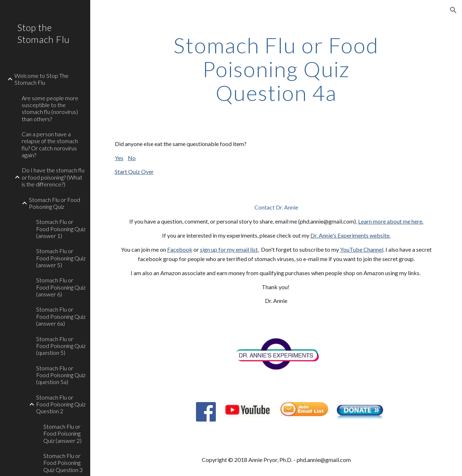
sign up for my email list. (229, 249)
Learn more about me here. (391, 221)
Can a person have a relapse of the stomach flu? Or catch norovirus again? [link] (50, 144)
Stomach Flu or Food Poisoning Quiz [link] (55, 203)
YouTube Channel (362, 249)
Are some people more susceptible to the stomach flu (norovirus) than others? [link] (50, 108)
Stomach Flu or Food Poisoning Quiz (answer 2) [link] (62, 433)
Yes (119, 158)
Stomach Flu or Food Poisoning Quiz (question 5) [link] (61, 346)
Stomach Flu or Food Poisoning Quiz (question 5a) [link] (61, 375)
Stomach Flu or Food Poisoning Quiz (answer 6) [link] (61, 287)
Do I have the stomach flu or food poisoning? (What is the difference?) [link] (53, 177)
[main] (276, 69)
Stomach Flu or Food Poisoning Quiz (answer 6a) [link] (61, 316)
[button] (453, 10)
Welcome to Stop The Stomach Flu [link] (42, 79)
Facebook (180, 249)
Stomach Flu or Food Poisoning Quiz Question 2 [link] (61, 404)
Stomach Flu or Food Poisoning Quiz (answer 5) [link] (61, 258)
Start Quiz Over (134, 171)
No (132, 158)
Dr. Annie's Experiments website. (350, 235)
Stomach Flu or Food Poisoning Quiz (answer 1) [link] (61, 229)
